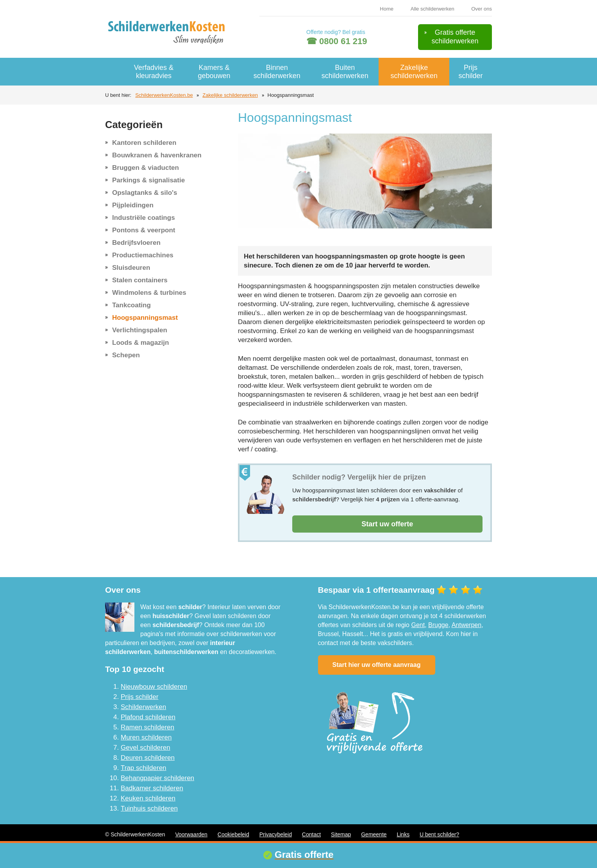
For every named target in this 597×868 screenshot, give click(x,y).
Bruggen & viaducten (146, 168)
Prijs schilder (470, 72)
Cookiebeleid (233, 834)
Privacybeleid (276, 834)
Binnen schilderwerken (277, 72)
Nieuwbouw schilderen (154, 687)
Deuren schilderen (148, 758)
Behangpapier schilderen (157, 778)
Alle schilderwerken (433, 9)
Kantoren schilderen (144, 143)
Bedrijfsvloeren (136, 243)
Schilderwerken (143, 707)
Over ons (482, 9)
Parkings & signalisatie (148, 180)
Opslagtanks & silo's (145, 193)
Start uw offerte (387, 524)
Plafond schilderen (148, 717)
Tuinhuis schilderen (149, 808)
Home (387, 9)
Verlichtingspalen (140, 330)
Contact (311, 834)
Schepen (126, 355)
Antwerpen (467, 625)
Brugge (438, 625)
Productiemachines (143, 255)
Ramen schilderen (147, 727)
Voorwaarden (191, 834)
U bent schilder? (439, 834)
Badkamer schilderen (152, 788)
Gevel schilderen (146, 748)
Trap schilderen (144, 768)
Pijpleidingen (133, 205)
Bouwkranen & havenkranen (157, 155)
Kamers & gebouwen (214, 72)
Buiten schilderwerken (345, 72)
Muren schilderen (146, 737)
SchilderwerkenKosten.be (164, 95)
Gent (418, 625)
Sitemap (341, 834)
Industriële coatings (144, 218)
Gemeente (374, 834)
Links (403, 834)
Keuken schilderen (148, 798)
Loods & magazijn (140, 343)
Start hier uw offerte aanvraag (377, 665)
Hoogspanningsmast (145, 318)
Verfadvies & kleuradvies (154, 72)
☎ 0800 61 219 (337, 41)
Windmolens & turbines (149, 293)
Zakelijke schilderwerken (414, 72)
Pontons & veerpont (144, 230)
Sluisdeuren (131, 268)
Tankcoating (131, 305)
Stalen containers (140, 280)
